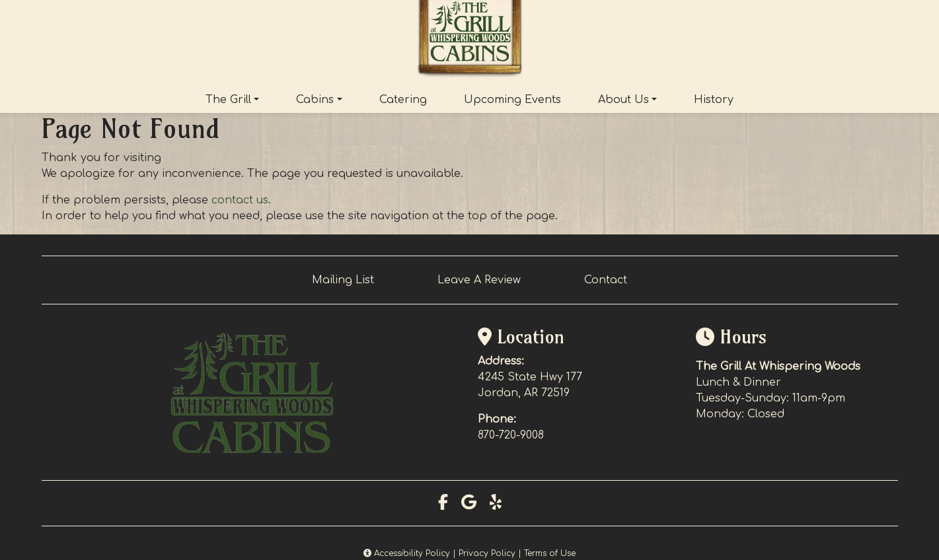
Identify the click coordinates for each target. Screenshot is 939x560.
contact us (240, 200)
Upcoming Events (512, 100)
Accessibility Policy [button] (407, 553)
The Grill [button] (228, 100)
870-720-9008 (511, 435)
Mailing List (343, 280)
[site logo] (470, 41)
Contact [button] (606, 280)
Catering (403, 100)
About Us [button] (623, 100)
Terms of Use (550, 553)
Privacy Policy (487, 553)
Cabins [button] (315, 100)
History (714, 100)
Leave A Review (479, 280)
